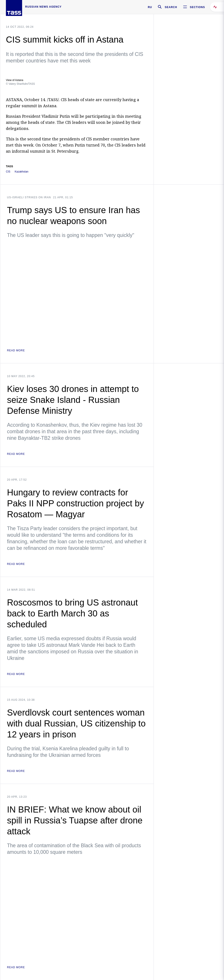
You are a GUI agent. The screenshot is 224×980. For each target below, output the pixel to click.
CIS (8, 172)
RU (150, 7)
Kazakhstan (22, 172)
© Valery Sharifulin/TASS (20, 84)
